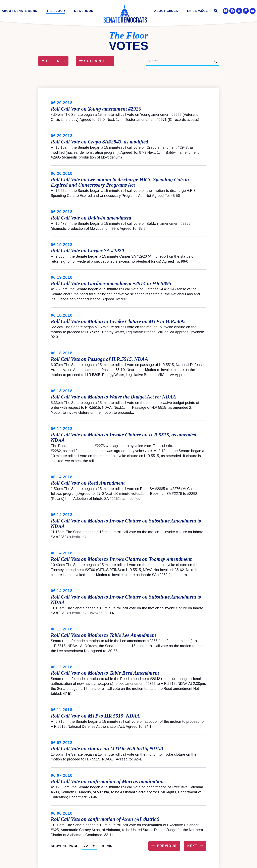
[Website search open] (215, 11)
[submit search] (215, 61)
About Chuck (166, 11)
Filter (51, 61)
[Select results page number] (89, 846)
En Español (197, 11)
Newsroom (84, 11)
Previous (167, 846)
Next (192, 846)
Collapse (92, 61)
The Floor (56, 11)
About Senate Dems (19, 11)
